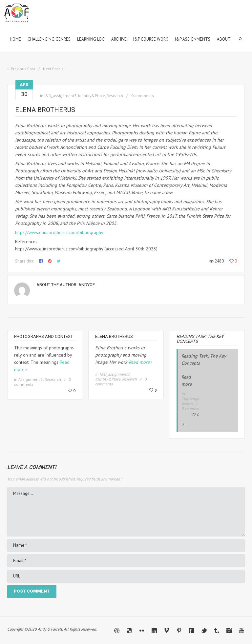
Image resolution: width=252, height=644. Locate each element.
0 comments (143, 96)
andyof (87, 285)
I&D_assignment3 (60, 96)
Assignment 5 (31, 379)
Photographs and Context (43, 336)
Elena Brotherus (114, 336)
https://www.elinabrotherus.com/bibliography (59, 232)
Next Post (52, 69)
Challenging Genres (192, 401)
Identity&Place (92, 96)
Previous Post (23, 69)
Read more (139, 362)
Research (115, 96)
